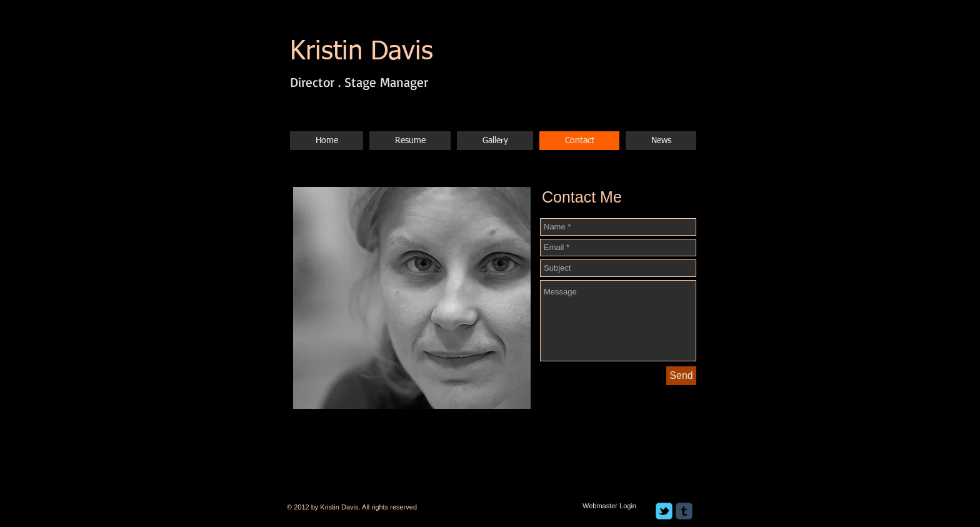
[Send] (681, 376)
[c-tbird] (664, 511)
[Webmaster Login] (609, 506)
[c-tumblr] (684, 511)
